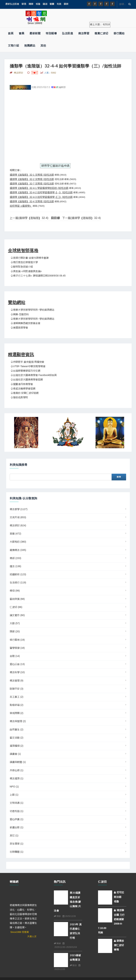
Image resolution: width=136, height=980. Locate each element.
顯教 (66, 4)
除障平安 (17, 689)
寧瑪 (24, 4)
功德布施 (17, 811)
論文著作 (17, 615)
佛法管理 (17, 681)
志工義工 (17, 697)
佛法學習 (84, 33)
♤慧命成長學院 (19, 398)
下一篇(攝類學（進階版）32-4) (82, 218)
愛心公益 (17, 664)
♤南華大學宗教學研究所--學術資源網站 (32, 310)
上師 (14, 795)
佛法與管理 (18, 721)
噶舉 (31, 4)
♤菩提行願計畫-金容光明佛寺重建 (30, 258)
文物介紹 (13, 46)
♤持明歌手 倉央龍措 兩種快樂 (27, 362)
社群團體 (17, 852)
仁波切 (16, 607)
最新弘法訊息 (12, 4)
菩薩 (15, 534)
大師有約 (18, 542)
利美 (59, 4)
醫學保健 (17, 648)
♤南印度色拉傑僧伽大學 (24, 262)
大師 (15, 623)
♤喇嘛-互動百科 (20, 314)
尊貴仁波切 (101, 33)
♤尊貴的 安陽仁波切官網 (25, 393)
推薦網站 (30, 46)
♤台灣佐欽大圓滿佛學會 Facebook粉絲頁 (34, 375)
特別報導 (51, 33)
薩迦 (45, 4)
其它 (14, 836)
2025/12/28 (69, 916)
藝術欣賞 (17, 599)
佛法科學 (17, 672)
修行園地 (119, 33)
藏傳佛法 (18, 550)
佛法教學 (19, 509)
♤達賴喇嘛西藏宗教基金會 (25, 323)
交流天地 (18, 517)
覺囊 (52, 4)
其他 (43, 46)
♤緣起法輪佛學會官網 (23, 389)
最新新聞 (35, 33)
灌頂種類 (17, 746)
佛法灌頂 (17, 779)
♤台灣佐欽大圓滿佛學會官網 (27, 380)
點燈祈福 (17, 705)
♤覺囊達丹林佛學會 (22, 384)
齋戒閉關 (17, 713)
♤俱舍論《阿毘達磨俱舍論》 (27, 271)
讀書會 (15, 754)
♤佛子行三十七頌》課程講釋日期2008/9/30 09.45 (38, 276)
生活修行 (18, 583)
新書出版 (17, 828)
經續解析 (18, 575)
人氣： (50, 73)
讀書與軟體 (18, 762)
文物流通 (17, 803)
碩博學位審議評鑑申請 (55, 166)
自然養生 (17, 730)
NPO (14, 787)
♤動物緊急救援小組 (22, 267)
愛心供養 (17, 819)
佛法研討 (18, 526)
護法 (15, 566)
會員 (21, 33)
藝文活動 (17, 738)
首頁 (11, 33)
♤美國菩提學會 (19, 328)
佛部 (15, 558)
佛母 (15, 591)
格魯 (38, 4)
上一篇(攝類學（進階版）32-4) (29, 218)
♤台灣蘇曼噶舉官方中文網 (25, 371)
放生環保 (17, 844)
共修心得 (17, 770)
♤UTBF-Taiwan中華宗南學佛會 (28, 366)
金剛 (15, 656)
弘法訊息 (67, 33)
